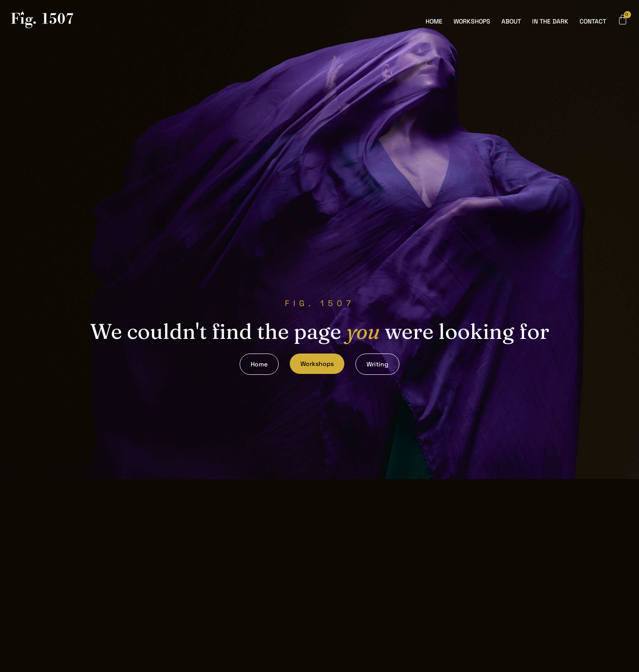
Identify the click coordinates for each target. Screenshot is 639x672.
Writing (377, 364)
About (511, 21)
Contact (593, 21)
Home (434, 21)
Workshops (472, 21)
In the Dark (550, 21)
